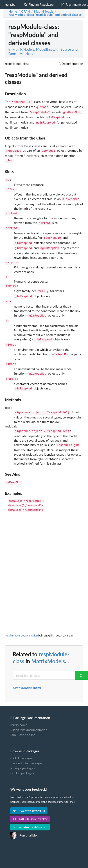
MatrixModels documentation (21, 620)
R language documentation (29, 714)
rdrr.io (10, 4)
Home (13, 11)
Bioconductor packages (26, 747)
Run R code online (23, 719)
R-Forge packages (23, 752)
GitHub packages (22, 757)
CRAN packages (21, 742)
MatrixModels (48, 645)
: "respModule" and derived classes (45, 15)
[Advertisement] (43, 545)
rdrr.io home (19, 709)
